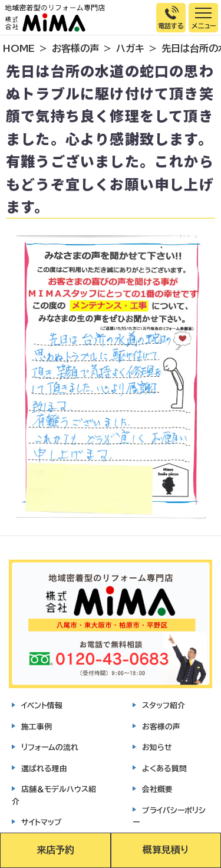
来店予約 (55, 850)
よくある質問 (164, 769)
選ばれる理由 (44, 769)
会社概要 (157, 789)
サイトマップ (42, 822)
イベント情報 (42, 706)
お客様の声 (75, 48)
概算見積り (166, 850)
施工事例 (37, 727)
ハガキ (130, 48)
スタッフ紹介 (164, 706)
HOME (19, 48)
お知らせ (157, 747)
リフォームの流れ (50, 747)
